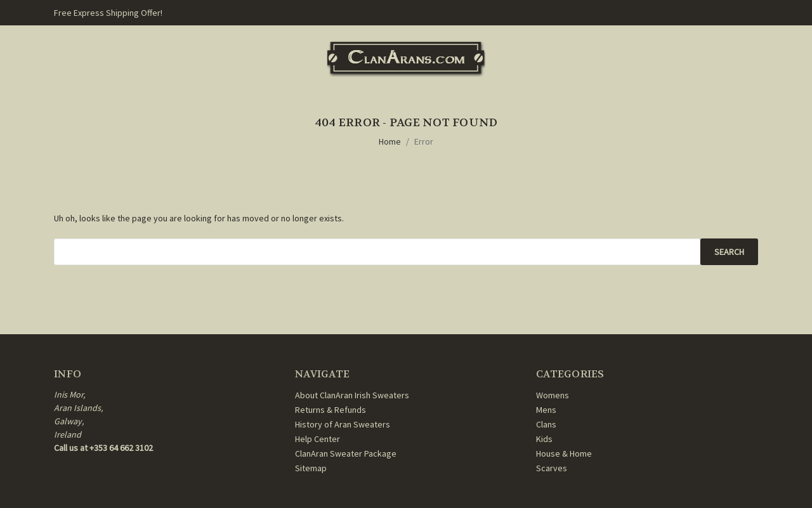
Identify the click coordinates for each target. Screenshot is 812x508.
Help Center (318, 439)
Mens (546, 410)
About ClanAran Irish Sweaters (352, 395)
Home (390, 141)
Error (424, 141)
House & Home (564, 453)
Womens (553, 395)
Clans (546, 424)
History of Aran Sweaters (343, 424)
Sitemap (311, 468)
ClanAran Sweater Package (346, 453)
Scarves (552, 468)
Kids (544, 439)
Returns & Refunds (331, 410)
